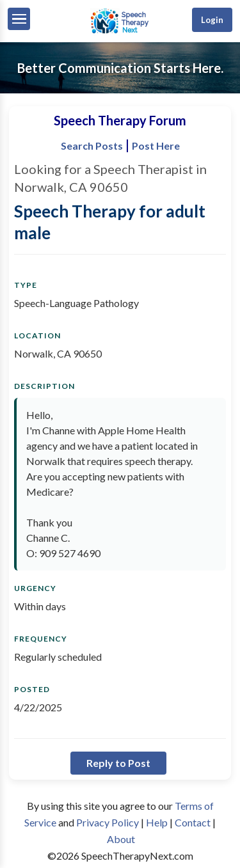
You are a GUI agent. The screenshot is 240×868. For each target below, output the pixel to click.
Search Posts (92, 146)
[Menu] (19, 19)
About (121, 839)
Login (212, 20)
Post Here (156, 146)
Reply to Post (118, 763)
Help (157, 822)
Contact (193, 822)
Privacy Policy (108, 822)
